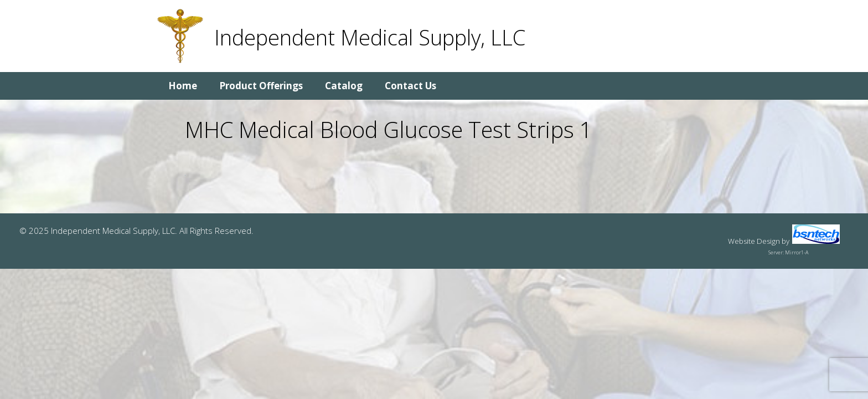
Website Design (754, 241)
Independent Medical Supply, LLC (370, 37)
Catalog (344, 86)
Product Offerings (261, 86)
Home (183, 86)
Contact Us (410, 86)
